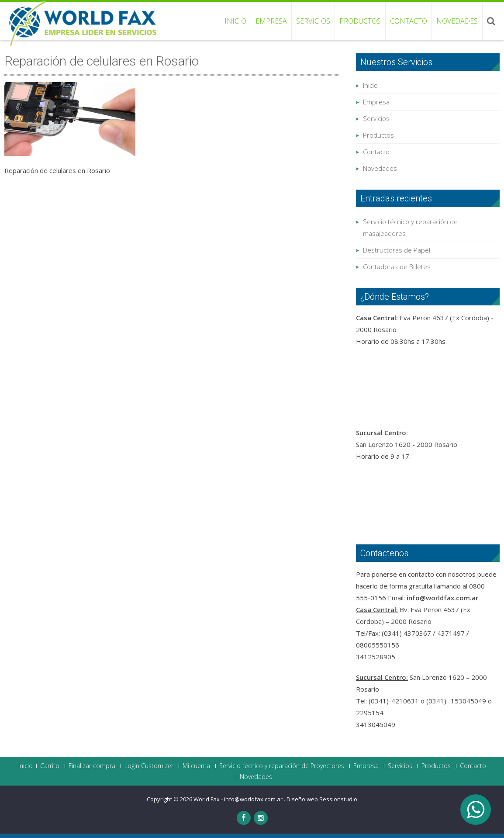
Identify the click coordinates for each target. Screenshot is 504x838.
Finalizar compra (92, 766)
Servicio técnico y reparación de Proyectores (282, 766)
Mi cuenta (196, 766)
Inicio (235, 21)
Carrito (50, 766)
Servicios (313, 21)
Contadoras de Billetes (397, 267)
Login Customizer (149, 766)
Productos (360, 21)
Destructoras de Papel (397, 250)
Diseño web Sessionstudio (322, 799)
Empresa (271, 21)
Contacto (409, 21)
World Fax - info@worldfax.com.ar (239, 799)
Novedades (457, 21)
